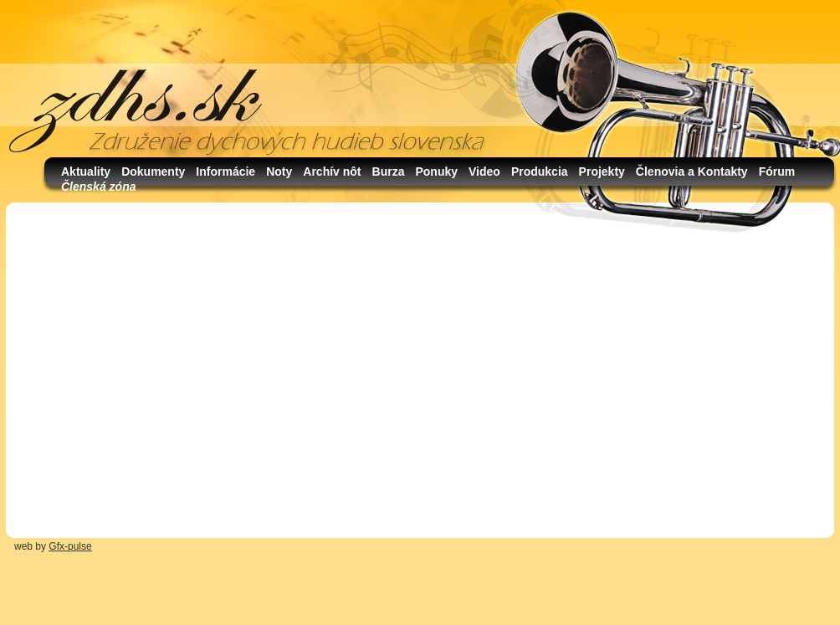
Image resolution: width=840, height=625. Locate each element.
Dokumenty (153, 172)
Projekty (602, 172)
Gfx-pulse (70, 546)
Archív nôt (332, 172)
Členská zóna (98, 187)
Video (484, 172)
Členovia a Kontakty (692, 172)
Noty (279, 172)
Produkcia (540, 172)
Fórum (777, 172)
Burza (389, 172)
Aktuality (86, 172)
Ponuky (436, 172)
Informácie (225, 172)
